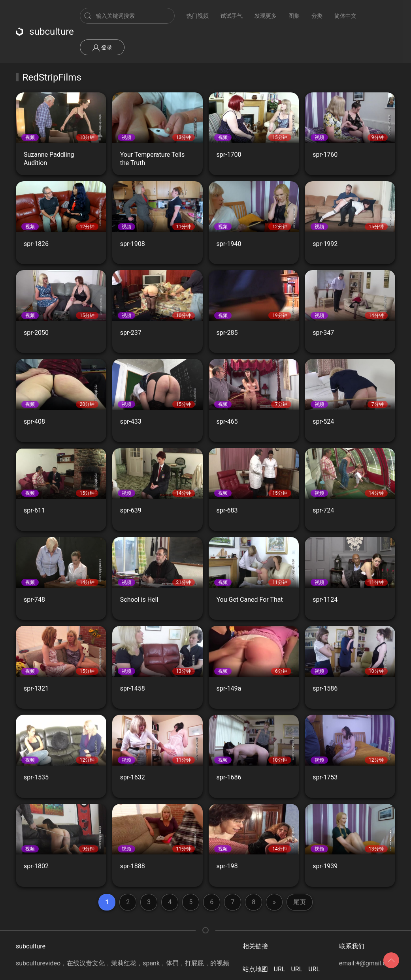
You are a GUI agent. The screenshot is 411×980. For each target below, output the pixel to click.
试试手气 (232, 16)
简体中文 (345, 16)
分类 (317, 16)
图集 (294, 16)
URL (280, 969)
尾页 (300, 902)
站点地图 (255, 969)
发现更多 (266, 16)
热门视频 (198, 16)
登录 (102, 48)
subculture (45, 32)
